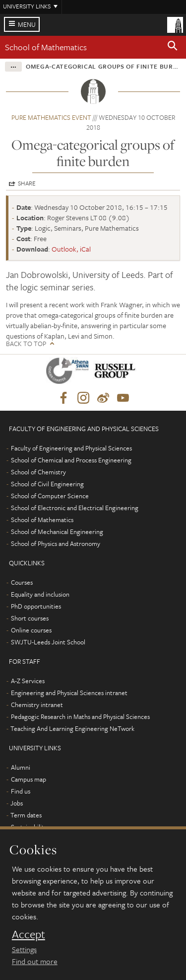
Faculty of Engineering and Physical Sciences (71, 448)
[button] (173, 47)
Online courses (31, 630)
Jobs (17, 803)
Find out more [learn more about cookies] (35, 961)
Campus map (29, 779)
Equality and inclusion (40, 594)
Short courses (30, 618)
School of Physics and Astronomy (56, 543)
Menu (27, 24)
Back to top (26, 344)
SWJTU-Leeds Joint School (48, 642)
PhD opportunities (36, 606)
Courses (22, 582)
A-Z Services (28, 681)
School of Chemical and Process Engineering (71, 460)
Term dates (26, 815)
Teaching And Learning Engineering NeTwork (72, 728)
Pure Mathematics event (51, 117)
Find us (21, 791)
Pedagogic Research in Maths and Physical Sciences (80, 716)
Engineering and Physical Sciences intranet (69, 693)
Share (27, 183)
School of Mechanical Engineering (57, 532)
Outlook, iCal (71, 249)
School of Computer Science (50, 496)
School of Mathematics (46, 47)
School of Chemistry (38, 472)
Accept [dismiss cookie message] (29, 934)
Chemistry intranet (37, 705)
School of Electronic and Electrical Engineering (75, 508)
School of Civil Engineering (47, 484)
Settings (24, 949)
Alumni (21, 767)
